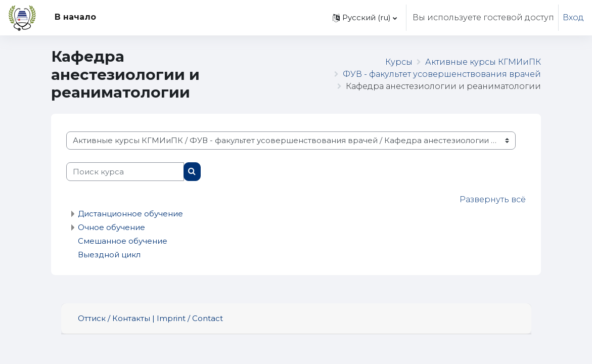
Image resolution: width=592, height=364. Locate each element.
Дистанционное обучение (130, 214)
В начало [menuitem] (75, 17)
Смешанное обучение (123, 241)
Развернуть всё (493, 199)
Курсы (399, 62)
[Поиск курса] (125, 171)
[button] (365, 18)
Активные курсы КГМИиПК (483, 62)
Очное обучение (111, 227)
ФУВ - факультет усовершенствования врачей (442, 74)
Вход (573, 17)
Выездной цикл (109, 255)
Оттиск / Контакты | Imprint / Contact (150, 318)
